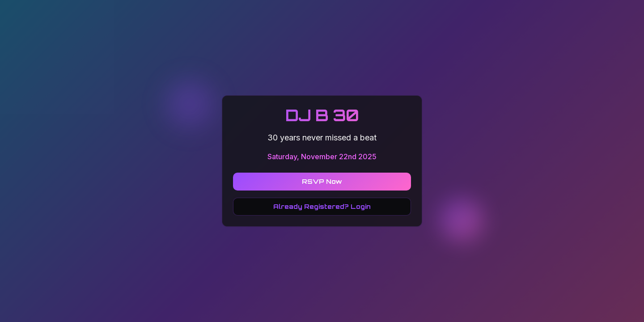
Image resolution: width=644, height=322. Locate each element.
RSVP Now (322, 181)
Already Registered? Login (322, 206)
